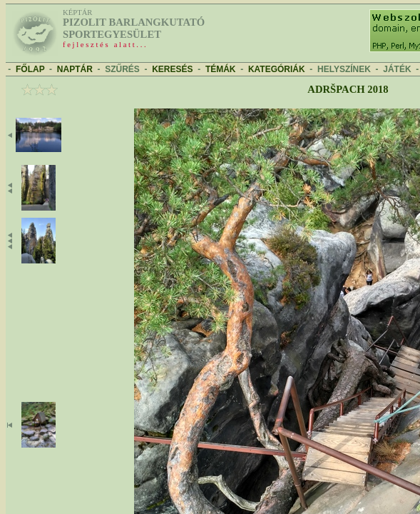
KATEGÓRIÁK (277, 69)
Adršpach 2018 (348, 89)
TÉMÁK (221, 69)
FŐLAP (30, 69)
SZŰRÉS (122, 69)
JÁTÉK (397, 69)
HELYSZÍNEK (344, 69)
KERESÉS (172, 69)
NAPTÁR (75, 69)
